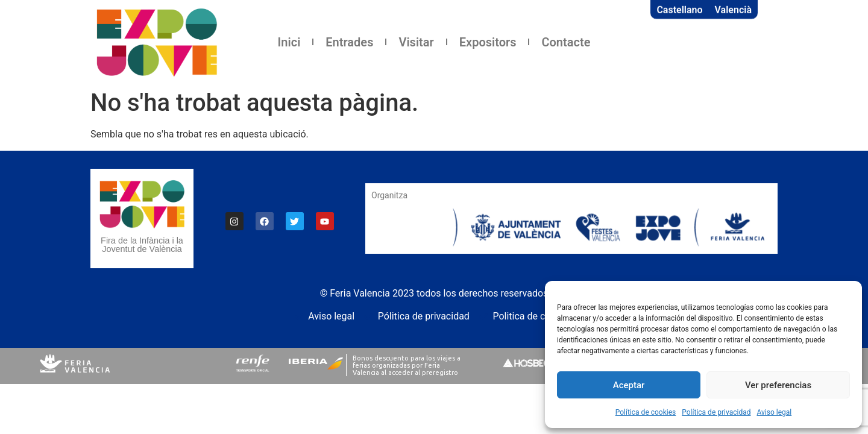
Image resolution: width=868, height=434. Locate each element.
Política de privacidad (716, 412)
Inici (289, 42)
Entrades (349, 42)
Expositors (488, 42)
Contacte (566, 42)
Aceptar (629, 385)
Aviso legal (774, 412)
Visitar (416, 42)
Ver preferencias (778, 385)
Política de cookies (646, 412)
